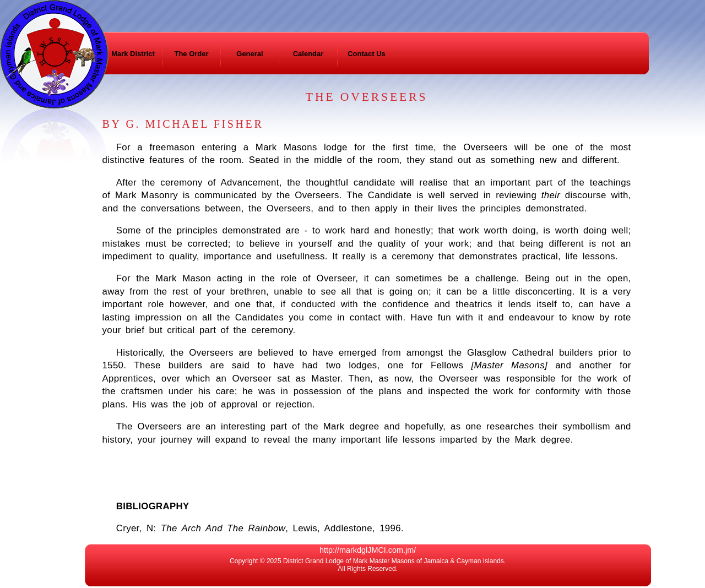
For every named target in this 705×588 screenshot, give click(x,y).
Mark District (133, 54)
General (250, 54)
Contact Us (367, 54)
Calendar (308, 54)
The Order (191, 54)
